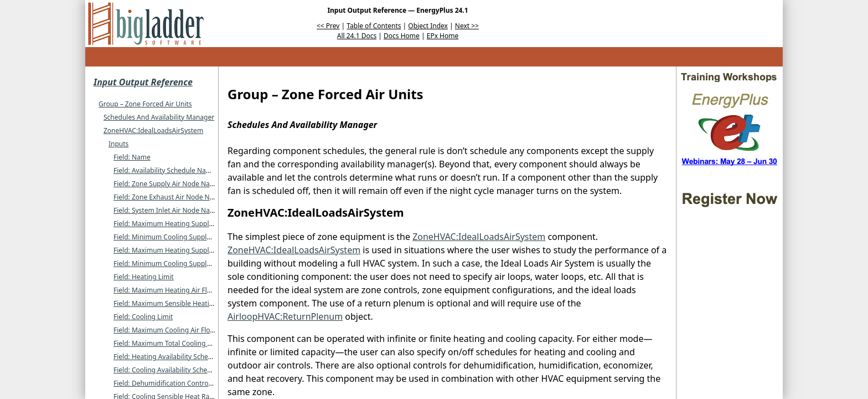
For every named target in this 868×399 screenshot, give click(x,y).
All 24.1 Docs (357, 36)
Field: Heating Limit (144, 277)
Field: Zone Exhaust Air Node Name (168, 197)
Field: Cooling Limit (143, 317)
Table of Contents (374, 26)
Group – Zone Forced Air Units (145, 104)
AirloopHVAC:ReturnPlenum (285, 316)
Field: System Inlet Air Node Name (167, 210)
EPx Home (443, 36)
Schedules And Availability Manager (159, 117)
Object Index (428, 26)
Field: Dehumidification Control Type (170, 383)
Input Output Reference (143, 82)
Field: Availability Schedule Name (165, 170)
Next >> (467, 26)
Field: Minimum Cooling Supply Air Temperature (188, 237)
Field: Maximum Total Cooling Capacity (174, 343)
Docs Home (402, 36)
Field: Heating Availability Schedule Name (178, 357)
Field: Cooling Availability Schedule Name (177, 370)
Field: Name (132, 157)
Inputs (118, 144)
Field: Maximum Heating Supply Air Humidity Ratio (192, 250)
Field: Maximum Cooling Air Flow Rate (172, 330)
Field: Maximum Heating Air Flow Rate (173, 290)
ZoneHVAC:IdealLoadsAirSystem (153, 131)
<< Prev (328, 26)
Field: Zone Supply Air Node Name (167, 184)
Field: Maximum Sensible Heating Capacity (179, 303)
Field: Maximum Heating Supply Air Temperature (189, 224)
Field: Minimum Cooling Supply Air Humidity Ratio (191, 264)
